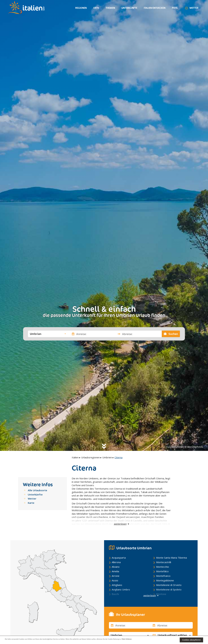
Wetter (191, 8)
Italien (75, 457)
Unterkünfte (129, 8)
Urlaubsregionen (90, 457)
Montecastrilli (164, 562)
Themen (110, 8)
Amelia (115, 571)
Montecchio (163, 567)
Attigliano (117, 585)
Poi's (175, 8)
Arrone (116, 576)
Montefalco (162, 571)
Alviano (116, 567)
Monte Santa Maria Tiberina (171, 558)
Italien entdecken (155, 8)
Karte (31, 503)
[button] (48, 334)
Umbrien (107, 457)
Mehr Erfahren (158, 640)
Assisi (115, 580)
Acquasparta (119, 558)
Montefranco (163, 576)
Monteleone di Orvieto (169, 585)
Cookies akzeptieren (191, 640)
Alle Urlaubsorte (37, 490)
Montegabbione (165, 580)
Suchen (171, 334)
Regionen (81, 8)
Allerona (116, 562)
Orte (96, 8)
